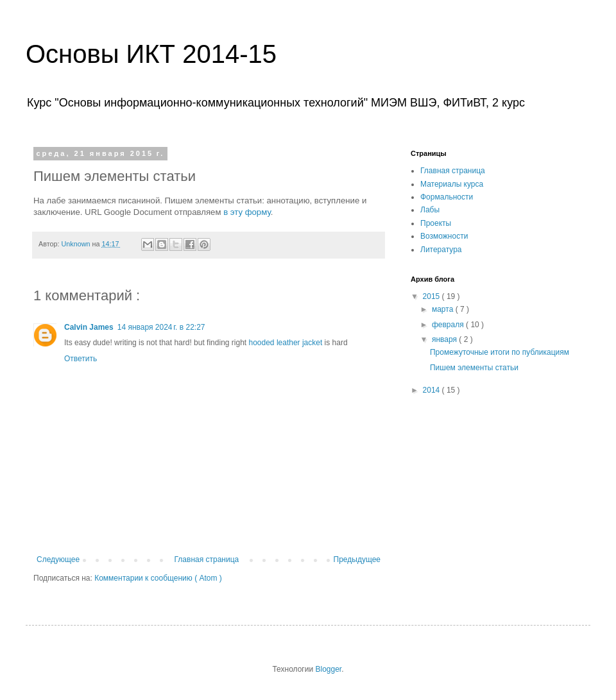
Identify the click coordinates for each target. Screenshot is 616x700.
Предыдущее (357, 559)
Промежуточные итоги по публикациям (500, 352)
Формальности (447, 197)
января (445, 339)
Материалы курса (452, 184)
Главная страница (207, 559)
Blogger (328, 669)
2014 (432, 390)
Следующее (58, 559)
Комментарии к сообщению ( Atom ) (158, 578)
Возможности (444, 236)
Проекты (436, 223)
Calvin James (89, 327)
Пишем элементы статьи (474, 368)
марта (444, 309)
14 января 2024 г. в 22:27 (161, 327)
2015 (432, 296)
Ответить (81, 359)
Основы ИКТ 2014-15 (151, 54)
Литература (441, 250)
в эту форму (247, 212)
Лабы (430, 210)
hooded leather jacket (286, 343)
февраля (449, 325)
